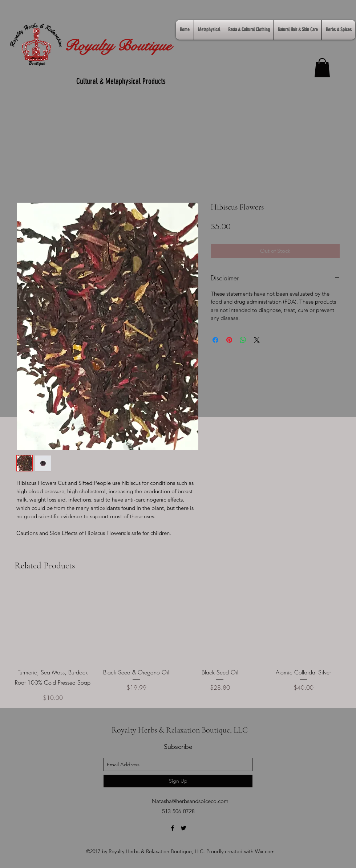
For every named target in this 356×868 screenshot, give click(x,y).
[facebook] (173, 828)
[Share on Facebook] (215, 340)
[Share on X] (257, 340)
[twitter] (183, 828)
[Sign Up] (178, 781)
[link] (322, 68)
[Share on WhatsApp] (243, 340)
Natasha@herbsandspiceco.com (190, 801)
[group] (178, 644)
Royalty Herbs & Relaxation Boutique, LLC (180, 730)
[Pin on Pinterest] (229, 340)
